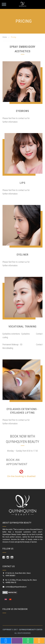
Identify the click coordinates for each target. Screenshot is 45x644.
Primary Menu (4, 4)
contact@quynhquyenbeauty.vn (15, 587)
